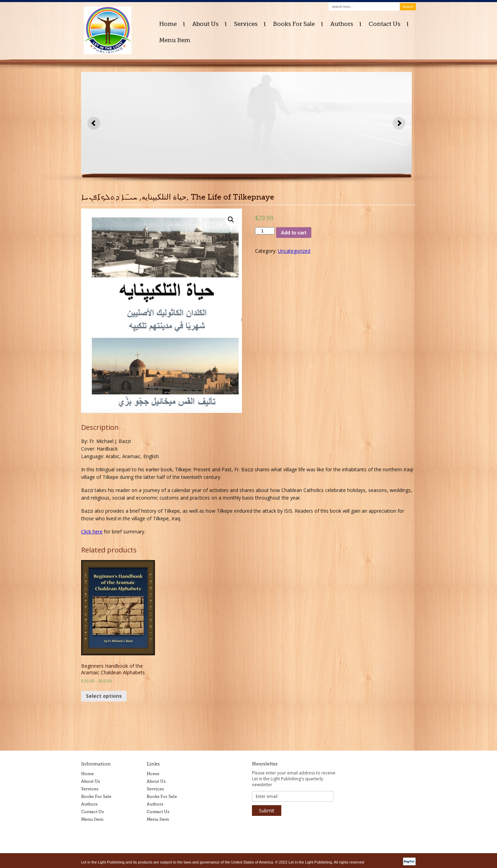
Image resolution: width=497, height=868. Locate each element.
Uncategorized (294, 251)
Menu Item (175, 40)
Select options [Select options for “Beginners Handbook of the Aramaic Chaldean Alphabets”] (104, 696)
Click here (92, 532)
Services (246, 24)
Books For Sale (294, 24)
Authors (342, 24)
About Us (205, 24)
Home (168, 24)
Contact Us (384, 24)
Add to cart (294, 233)
